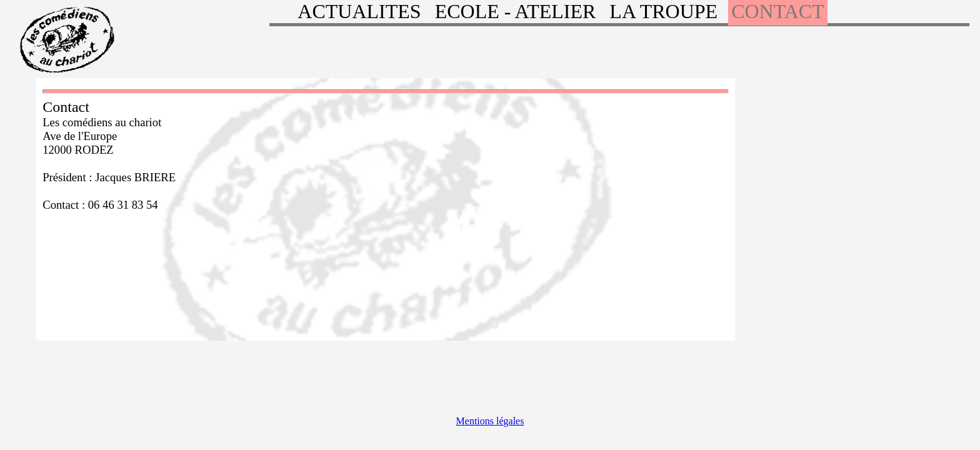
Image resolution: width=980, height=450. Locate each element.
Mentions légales (490, 421)
